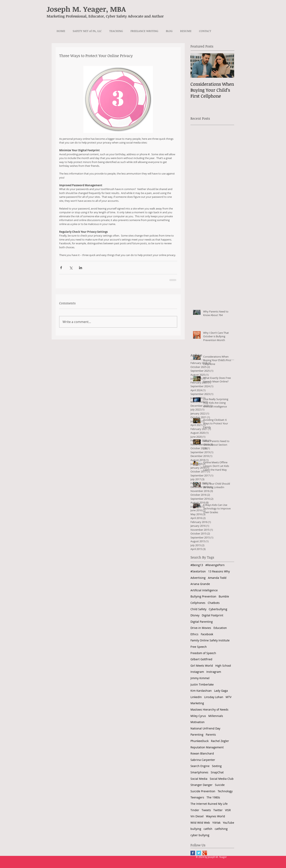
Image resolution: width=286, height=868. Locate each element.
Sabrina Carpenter (203, 760)
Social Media (199, 779)
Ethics (194, 634)
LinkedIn (196, 697)
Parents (211, 735)
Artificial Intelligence (204, 590)
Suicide (220, 785)
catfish (208, 829)
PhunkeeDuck (200, 741)
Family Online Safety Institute (210, 640)
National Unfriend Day (205, 728)
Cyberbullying (218, 609)
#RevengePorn (215, 565)
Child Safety (198, 609)
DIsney (195, 615)
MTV (229, 697)
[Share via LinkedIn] (81, 268)
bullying (196, 829)
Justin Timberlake (202, 684)
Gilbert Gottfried (201, 659)
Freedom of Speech (203, 653)
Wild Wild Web (200, 823)
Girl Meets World (202, 666)
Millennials (216, 716)
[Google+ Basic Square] (205, 853)
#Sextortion (198, 571)
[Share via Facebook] (61, 268)
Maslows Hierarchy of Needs (209, 709)
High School (223, 666)
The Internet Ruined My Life (209, 804)
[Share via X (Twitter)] (71, 268)
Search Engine (200, 766)
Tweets (206, 810)
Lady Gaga (221, 691)
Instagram (197, 672)
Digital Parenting (202, 622)
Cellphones (198, 603)
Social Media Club (222, 779)
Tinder (195, 810)
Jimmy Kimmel (200, 678)
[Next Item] (228, 65)
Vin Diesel (197, 816)
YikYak (216, 823)
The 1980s (213, 797)
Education (220, 628)
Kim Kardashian (201, 691)
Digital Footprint (213, 615)
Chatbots (214, 603)
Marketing (197, 703)
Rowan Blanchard (202, 753)
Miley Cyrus (198, 716)
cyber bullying (200, 835)
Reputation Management (207, 747)
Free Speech (199, 647)
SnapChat (217, 772)
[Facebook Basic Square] (193, 853)
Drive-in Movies (201, 628)
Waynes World (215, 816)
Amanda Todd (217, 578)
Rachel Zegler (220, 741)
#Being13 (197, 565)
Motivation (198, 722)
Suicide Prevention (203, 791)
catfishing (221, 829)
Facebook (207, 634)
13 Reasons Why (219, 571)
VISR (228, 810)
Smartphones (199, 772)
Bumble (224, 596)
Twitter (218, 810)
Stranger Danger (201, 785)
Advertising (198, 578)
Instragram (214, 672)
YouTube (229, 823)
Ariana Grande (200, 584)
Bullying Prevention (203, 596)
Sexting (217, 766)
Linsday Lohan (214, 697)
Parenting (197, 735)
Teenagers (197, 797)
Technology (225, 791)
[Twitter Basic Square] (199, 853)
